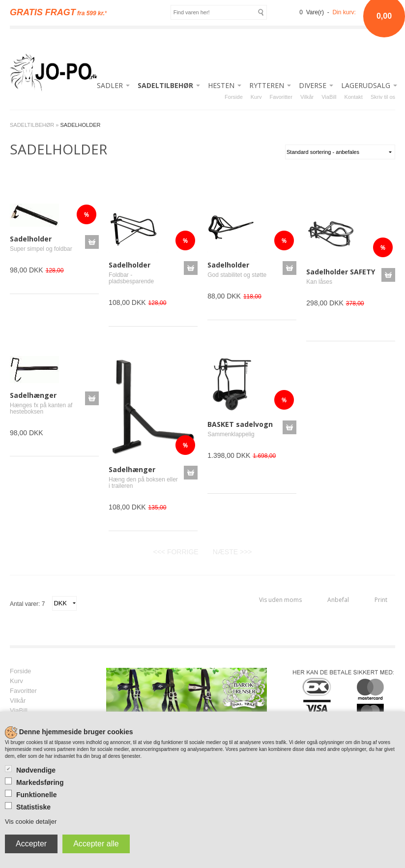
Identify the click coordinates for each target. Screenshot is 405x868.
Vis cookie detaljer (31, 822)
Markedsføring (40, 782)
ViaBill (329, 97)
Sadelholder (31, 239)
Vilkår (307, 97)
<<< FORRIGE (175, 552)
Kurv (256, 97)
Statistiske (33, 807)
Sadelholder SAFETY (341, 272)
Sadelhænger (33, 395)
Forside (234, 97)
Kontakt (354, 97)
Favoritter (281, 97)
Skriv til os (383, 97)
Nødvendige (36, 770)
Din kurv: (344, 12)
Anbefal (338, 600)
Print (381, 600)
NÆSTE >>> (232, 552)
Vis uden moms (280, 600)
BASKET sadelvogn (240, 424)
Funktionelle (36, 795)
